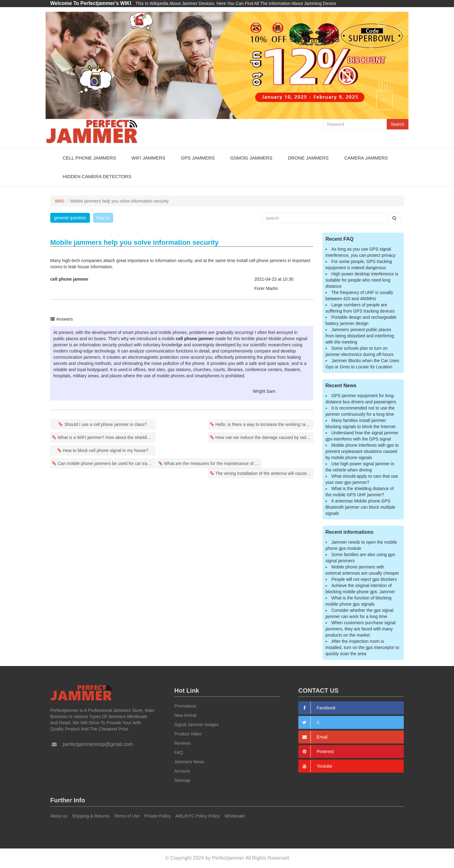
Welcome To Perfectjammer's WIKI (91, 3)
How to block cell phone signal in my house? (106, 450)
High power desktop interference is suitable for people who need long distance (362, 280)
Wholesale (235, 816)
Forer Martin (266, 288)
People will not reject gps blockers (364, 579)
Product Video (188, 734)
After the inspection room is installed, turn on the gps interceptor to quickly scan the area (363, 647)
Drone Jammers (308, 158)
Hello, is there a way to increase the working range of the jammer (264, 424)
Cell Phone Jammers (89, 158)
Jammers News (189, 762)
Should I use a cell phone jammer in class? (105, 424)
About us (59, 816)
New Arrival (185, 715)
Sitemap (182, 780)
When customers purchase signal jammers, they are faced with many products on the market (361, 629)
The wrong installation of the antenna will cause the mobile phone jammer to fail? (264, 473)
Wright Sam (264, 391)
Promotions (185, 706)
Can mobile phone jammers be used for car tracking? (107, 463)
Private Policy (157, 816)
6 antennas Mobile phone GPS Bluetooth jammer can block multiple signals (361, 507)
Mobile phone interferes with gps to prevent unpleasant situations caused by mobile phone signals (362, 451)
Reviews (182, 743)
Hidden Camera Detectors (97, 176)
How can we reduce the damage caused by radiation (264, 437)
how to (103, 218)
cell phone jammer (69, 279)
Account (182, 771)
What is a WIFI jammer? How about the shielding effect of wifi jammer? (107, 437)
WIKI (60, 201)
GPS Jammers (198, 158)
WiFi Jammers (148, 158)
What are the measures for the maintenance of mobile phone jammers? (213, 463)
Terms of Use (127, 816)
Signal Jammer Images (196, 725)
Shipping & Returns (91, 816)
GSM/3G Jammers (251, 158)
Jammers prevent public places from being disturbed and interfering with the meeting (360, 336)
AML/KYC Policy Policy (198, 816)
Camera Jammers (366, 158)
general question (70, 218)
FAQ (179, 752)
